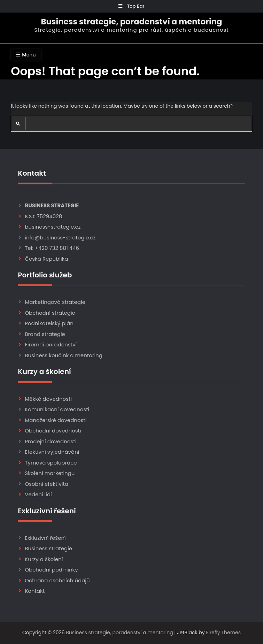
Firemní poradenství (51, 344)
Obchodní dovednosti (53, 431)
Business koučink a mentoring (64, 355)
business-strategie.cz (53, 227)
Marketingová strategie (55, 302)
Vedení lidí (38, 494)
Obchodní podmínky (51, 570)
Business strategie (48, 548)
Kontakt (35, 591)
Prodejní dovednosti (51, 441)
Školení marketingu (50, 473)
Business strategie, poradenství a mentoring (131, 22)
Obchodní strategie (50, 313)
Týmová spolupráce (51, 463)
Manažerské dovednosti (56, 420)
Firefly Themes (223, 632)
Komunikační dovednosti (57, 409)
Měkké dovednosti (48, 399)
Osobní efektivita (47, 484)
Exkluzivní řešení (45, 538)
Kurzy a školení (44, 559)
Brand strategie (45, 334)
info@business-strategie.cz (60, 237)
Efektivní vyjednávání (52, 452)
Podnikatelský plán (49, 323)
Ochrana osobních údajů (57, 580)
